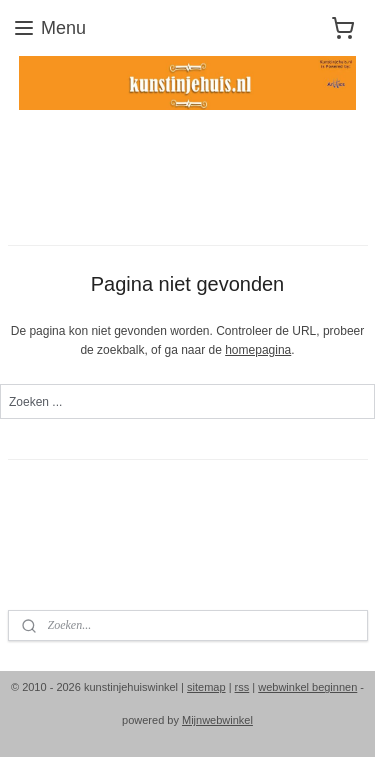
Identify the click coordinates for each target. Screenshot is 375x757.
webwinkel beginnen (307, 687)
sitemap (206, 687)
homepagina (258, 350)
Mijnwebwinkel (217, 720)
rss (242, 687)
